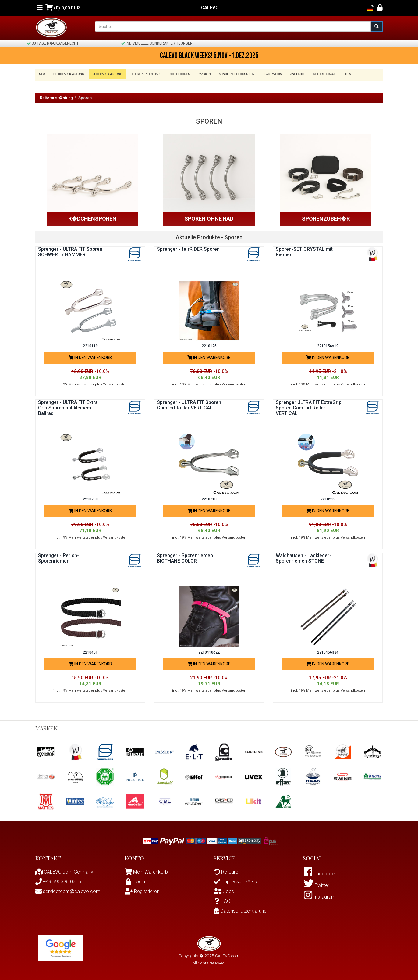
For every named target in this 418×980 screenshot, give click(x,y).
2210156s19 (328, 346)
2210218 (209, 499)
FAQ (222, 901)
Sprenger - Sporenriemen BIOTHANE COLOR (185, 558)
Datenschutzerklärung (240, 911)
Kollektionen (176, 74)
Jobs (337, 74)
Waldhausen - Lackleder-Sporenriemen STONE (303, 558)
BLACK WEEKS (265, 74)
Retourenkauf (315, 74)
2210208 (90, 499)
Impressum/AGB (235, 882)
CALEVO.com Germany (64, 872)
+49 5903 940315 (58, 882)
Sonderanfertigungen (231, 74)
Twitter (317, 886)
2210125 (209, 346)
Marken (200, 74)
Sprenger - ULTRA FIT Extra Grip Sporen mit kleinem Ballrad (68, 408)
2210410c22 (209, 652)
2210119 (90, 346)
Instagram (320, 898)
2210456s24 (328, 652)
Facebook (320, 874)
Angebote (289, 74)
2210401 (90, 652)
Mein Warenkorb (151, 872)
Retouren (227, 872)
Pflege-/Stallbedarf (143, 74)
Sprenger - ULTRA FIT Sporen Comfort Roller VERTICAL (190, 405)
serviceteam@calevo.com (68, 891)
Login (135, 882)
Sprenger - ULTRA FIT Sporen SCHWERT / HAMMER (71, 252)
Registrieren (142, 891)
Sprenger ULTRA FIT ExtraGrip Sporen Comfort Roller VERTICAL (309, 408)
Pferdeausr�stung (68, 74)
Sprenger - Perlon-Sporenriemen (59, 558)
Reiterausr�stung (105, 74)
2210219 (328, 499)
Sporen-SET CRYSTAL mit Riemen (304, 252)
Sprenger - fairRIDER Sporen (189, 249)
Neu (42, 74)
